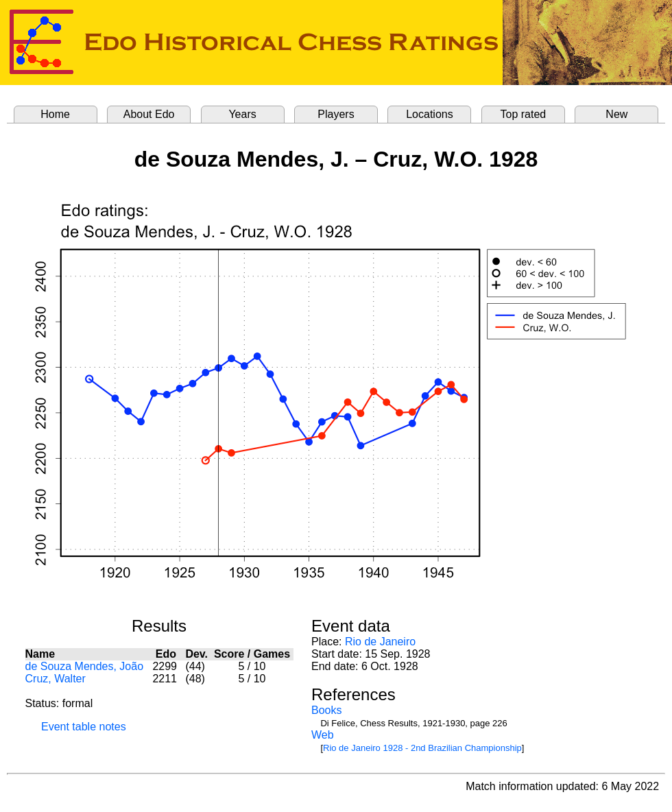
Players (336, 114)
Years (242, 114)
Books (326, 710)
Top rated (524, 114)
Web (323, 735)
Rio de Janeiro (380, 642)
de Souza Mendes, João (85, 666)
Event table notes (84, 727)
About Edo (149, 114)
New (616, 114)
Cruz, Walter (56, 679)
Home (55, 114)
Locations (430, 114)
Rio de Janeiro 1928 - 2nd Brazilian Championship (422, 748)
